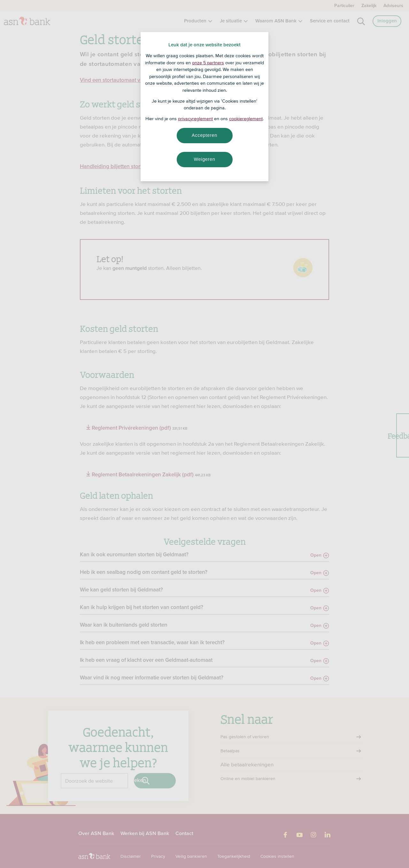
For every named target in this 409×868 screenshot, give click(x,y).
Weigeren (204, 159)
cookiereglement (246, 119)
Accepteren (204, 135)
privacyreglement (195, 119)
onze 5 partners (208, 63)
